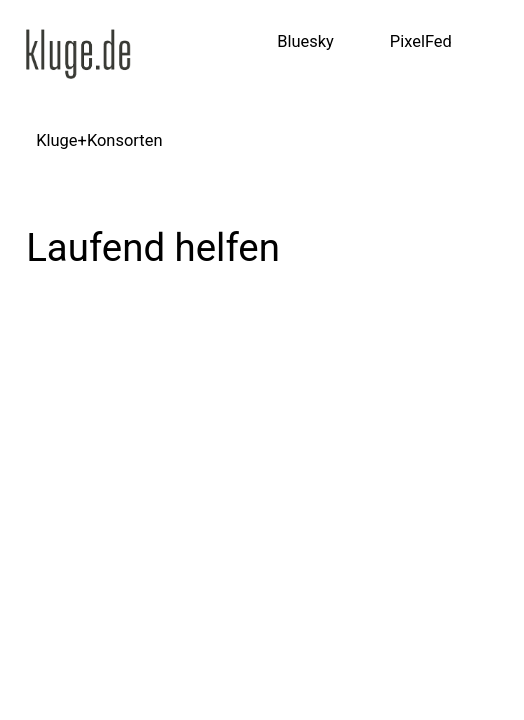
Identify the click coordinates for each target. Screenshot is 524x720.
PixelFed (421, 41)
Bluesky (305, 41)
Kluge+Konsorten (99, 140)
